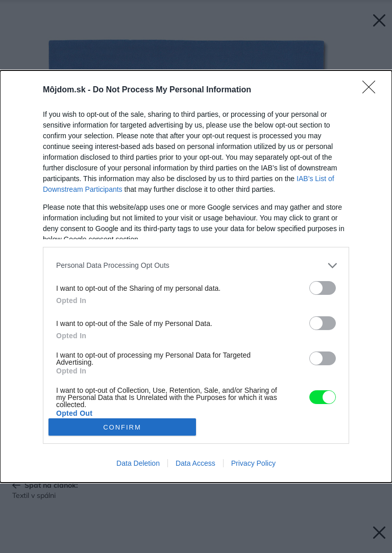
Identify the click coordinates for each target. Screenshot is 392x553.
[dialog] (196, 276)
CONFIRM (122, 427)
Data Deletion (138, 463)
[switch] (323, 288)
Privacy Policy (253, 463)
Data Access (195, 463)
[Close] (372, 90)
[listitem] (196, 266)
